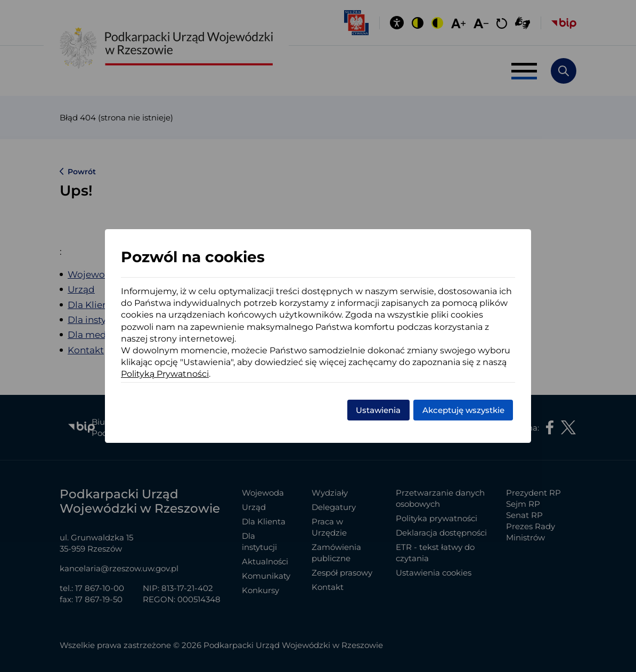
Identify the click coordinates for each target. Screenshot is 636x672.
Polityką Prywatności (165, 374)
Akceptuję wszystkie (463, 410)
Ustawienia (378, 410)
